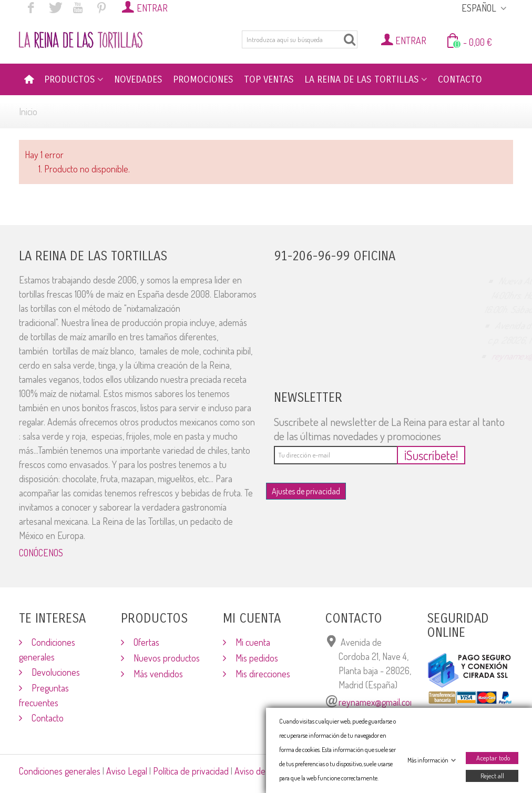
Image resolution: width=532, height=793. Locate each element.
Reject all (492, 776)
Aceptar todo (493, 758)
